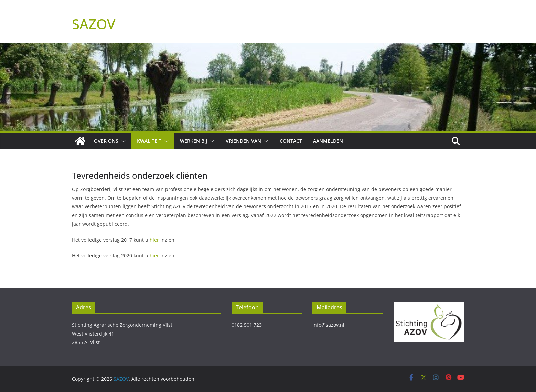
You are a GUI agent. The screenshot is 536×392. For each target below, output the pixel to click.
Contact (291, 141)
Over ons (106, 141)
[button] (122, 141)
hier (154, 240)
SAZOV (94, 24)
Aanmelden (328, 141)
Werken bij (194, 141)
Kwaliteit (149, 141)
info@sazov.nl (328, 325)
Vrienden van (243, 141)
